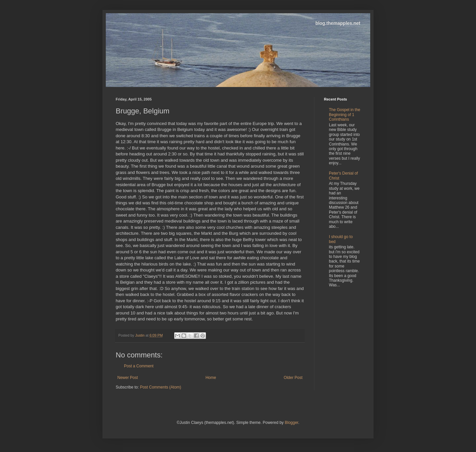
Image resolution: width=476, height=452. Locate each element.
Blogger (291, 423)
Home (211, 378)
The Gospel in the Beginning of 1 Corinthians (345, 115)
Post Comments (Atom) (160, 387)
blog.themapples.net (338, 23)
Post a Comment (139, 366)
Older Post (293, 378)
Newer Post (128, 378)
